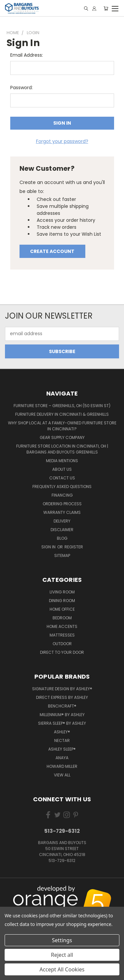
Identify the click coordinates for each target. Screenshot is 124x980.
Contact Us (62, 478)
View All (62, 775)
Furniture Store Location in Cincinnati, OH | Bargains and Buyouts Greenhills (62, 449)
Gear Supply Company (62, 437)
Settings (62, 940)
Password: (21, 88)
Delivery (62, 521)
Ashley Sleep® (62, 749)
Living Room (62, 592)
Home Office (62, 609)
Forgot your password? (62, 141)
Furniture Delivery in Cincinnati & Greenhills (62, 414)
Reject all (62, 955)
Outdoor (62, 644)
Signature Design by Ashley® (62, 689)
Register (74, 547)
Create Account (52, 251)
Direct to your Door (62, 652)
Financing (62, 495)
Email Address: (27, 55)
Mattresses (62, 635)
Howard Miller (62, 766)
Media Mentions (62, 461)
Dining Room (62, 601)
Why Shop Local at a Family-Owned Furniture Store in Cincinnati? (62, 426)
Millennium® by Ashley (62, 715)
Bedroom (62, 618)
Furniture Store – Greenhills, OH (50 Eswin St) (62, 406)
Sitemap (62, 555)
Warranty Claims (62, 512)
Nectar (62, 740)
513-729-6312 (62, 831)
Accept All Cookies (62, 969)
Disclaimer (62, 530)
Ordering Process (62, 504)
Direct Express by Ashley (62, 697)
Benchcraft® (62, 706)
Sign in (49, 547)
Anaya (62, 758)
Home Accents (62, 626)
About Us (62, 469)
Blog (62, 538)
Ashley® (62, 732)
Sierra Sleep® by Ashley (62, 723)
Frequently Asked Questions (62, 487)
